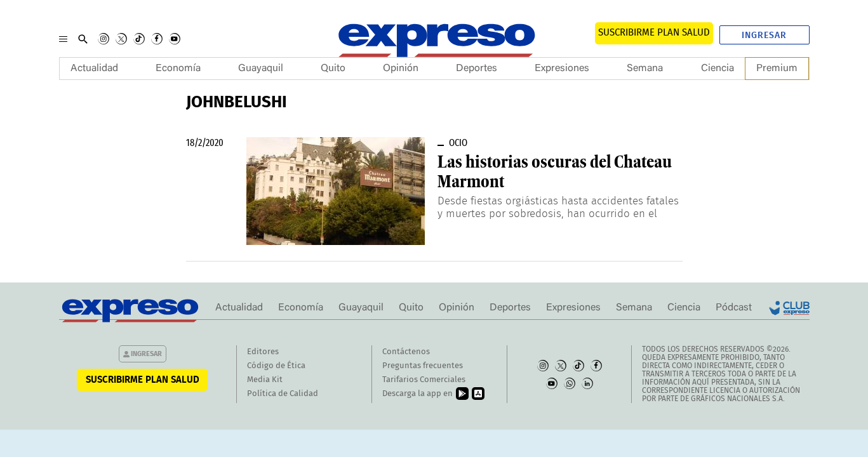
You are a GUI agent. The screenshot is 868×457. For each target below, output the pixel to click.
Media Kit (265, 380)
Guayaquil (261, 69)
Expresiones (562, 69)
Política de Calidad (283, 394)
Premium (777, 69)
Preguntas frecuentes (423, 366)
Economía (178, 69)
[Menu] (63, 39)
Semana (645, 69)
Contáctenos (406, 352)
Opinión (401, 69)
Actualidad (94, 69)
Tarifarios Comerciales (424, 380)
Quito (333, 69)
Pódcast (734, 308)
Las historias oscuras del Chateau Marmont (555, 172)
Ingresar (764, 36)
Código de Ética (276, 366)
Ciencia (718, 69)
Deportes (477, 69)
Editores (263, 352)
